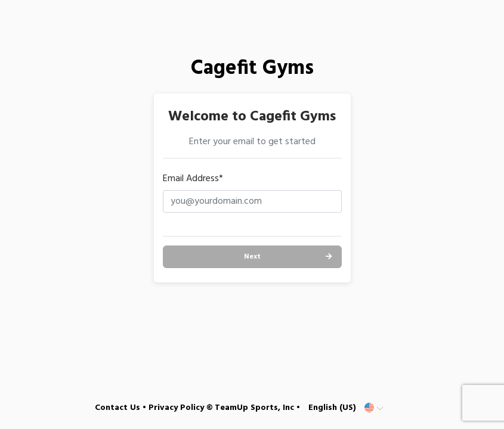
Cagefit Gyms (252, 69)
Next (252, 257)
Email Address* (193, 179)
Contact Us (118, 408)
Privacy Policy (176, 408)
